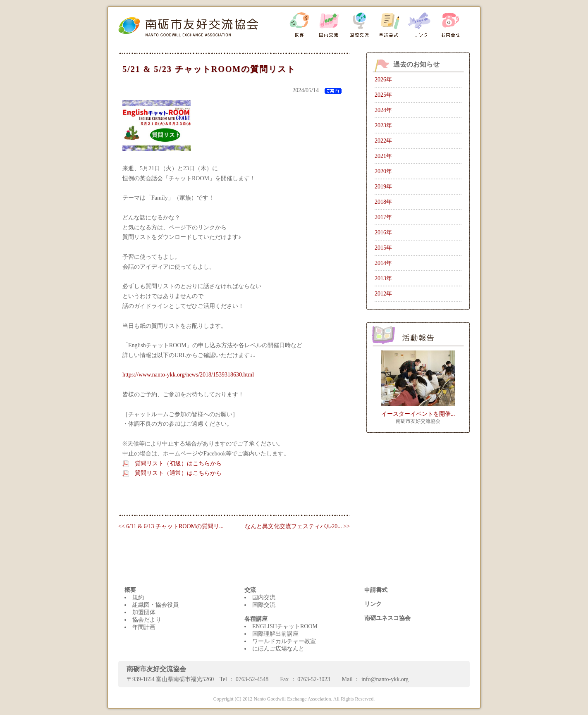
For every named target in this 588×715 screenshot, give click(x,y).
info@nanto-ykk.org (385, 679)
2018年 (383, 202)
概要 (130, 590)
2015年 (383, 248)
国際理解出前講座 (275, 634)
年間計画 (144, 627)
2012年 (383, 294)
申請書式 (376, 590)
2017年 (383, 217)
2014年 (383, 263)
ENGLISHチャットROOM (285, 626)
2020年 (383, 171)
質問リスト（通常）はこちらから (178, 473)
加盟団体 (144, 612)
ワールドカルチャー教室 (284, 641)
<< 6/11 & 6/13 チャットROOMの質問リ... (171, 526)
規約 (138, 597)
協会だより (147, 620)
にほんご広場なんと (278, 649)
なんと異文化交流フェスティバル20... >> (297, 526)
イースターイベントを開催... (418, 414)
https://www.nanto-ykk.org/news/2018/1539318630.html (188, 375)
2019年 (383, 187)
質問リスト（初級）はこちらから (178, 464)
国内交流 (264, 597)
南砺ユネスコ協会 (387, 618)
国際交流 (264, 605)
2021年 (383, 156)
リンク (373, 604)
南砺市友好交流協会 (418, 421)
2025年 (383, 95)
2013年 (383, 278)
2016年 (383, 232)
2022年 (383, 141)
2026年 (383, 80)
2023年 (383, 125)
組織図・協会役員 (155, 605)
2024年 (383, 110)
